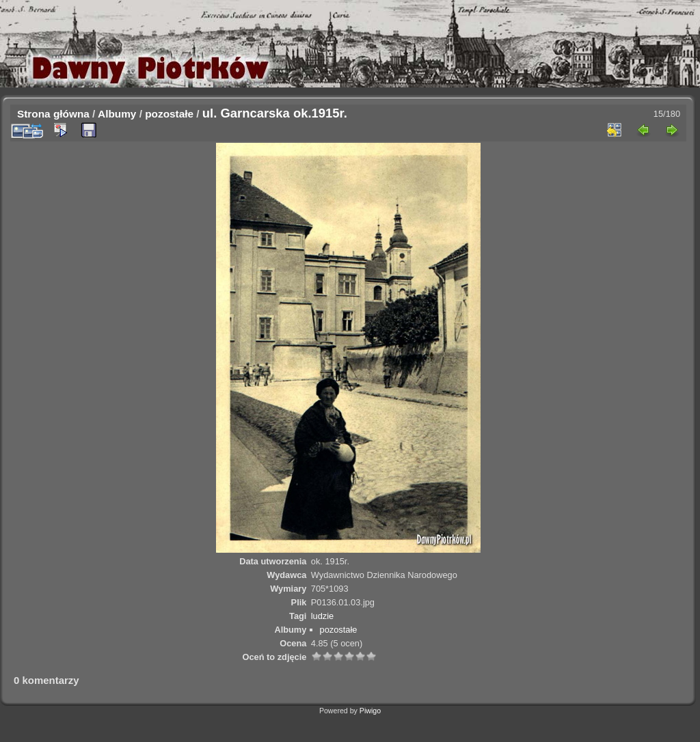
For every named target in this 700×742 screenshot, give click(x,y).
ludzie (322, 616)
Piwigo (370, 711)
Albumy (117, 114)
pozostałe (169, 114)
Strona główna (53, 114)
